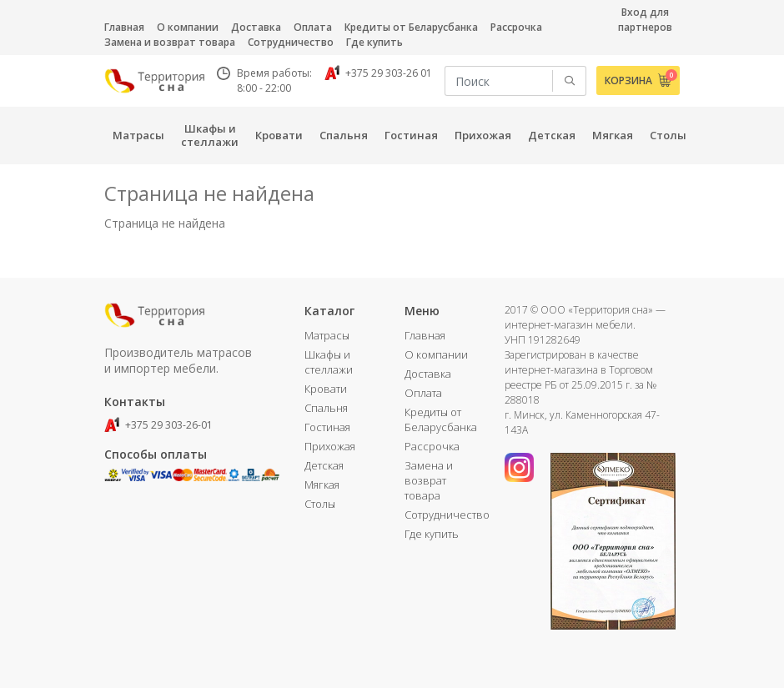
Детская (324, 465)
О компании (188, 27)
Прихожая (330, 446)
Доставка (256, 27)
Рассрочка (516, 27)
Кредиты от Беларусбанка (411, 27)
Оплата (313, 27)
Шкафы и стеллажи (329, 362)
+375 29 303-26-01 (158, 425)
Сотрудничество (291, 42)
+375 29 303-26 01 (378, 73)
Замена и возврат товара (170, 42)
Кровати (326, 389)
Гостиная (327, 427)
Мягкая (322, 485)
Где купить (374, 42)
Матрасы (327, 335)
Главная (124, 27)
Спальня (326, 408)
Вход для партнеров (645, 20)
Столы (320, 504)
